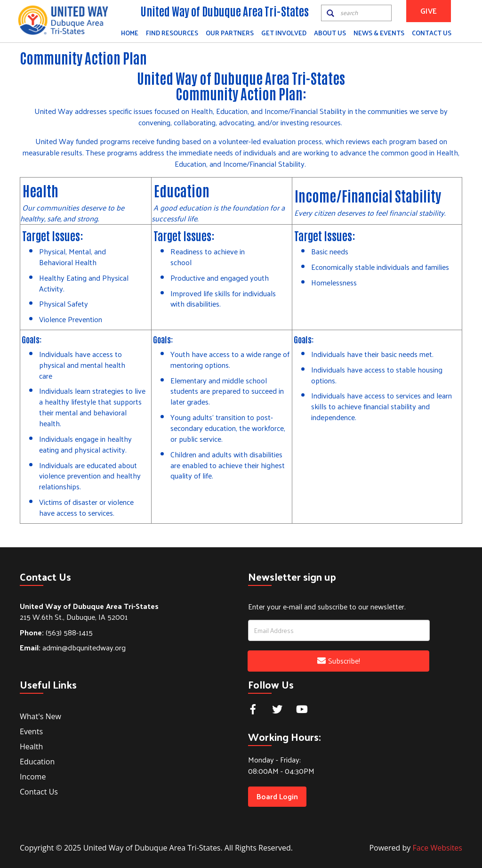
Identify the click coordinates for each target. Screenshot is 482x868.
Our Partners (230, 33)
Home (130, 33)
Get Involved (284, 33)
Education (37, 762)
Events (31, 731)
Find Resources (172, 33)
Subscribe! (339, 661)
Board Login (277, 796)
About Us (330, 33)
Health (31, 746)
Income (33, 777)
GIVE (429, 11)
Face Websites (438, 848)
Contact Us (432, 33)
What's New (40, 716)
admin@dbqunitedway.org (73, 647)
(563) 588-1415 (56, 632)
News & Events (379, 33)
